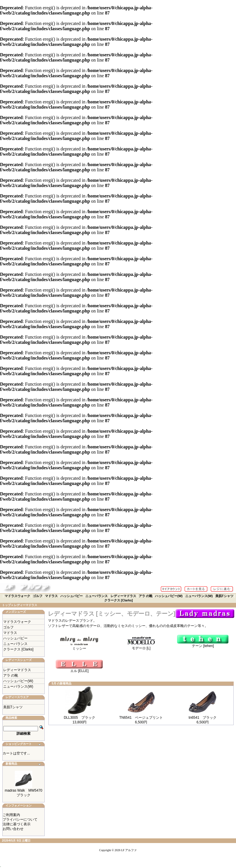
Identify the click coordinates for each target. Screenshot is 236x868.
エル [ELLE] (79, 669)
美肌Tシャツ (224, 596)
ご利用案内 (11, 815)
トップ (6, 605)
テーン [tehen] (203, 644)
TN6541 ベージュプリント (141, 718)
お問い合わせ (13, 829)
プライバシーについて (20, 820)
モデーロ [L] (141, 646)
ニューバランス (97, 596)
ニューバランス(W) (199, 596)
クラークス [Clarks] (119, 600)
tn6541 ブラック (203, 718)
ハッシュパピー (72, 596)
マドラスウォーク (17, 596)
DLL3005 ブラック (80, 718)
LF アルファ (129, 850)
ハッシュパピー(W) (169, 596)
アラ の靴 (146, 596)
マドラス (51, 596)
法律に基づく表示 (17, 824)
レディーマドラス (123, 596)
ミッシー (79, 647)
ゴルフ (38, 596)
